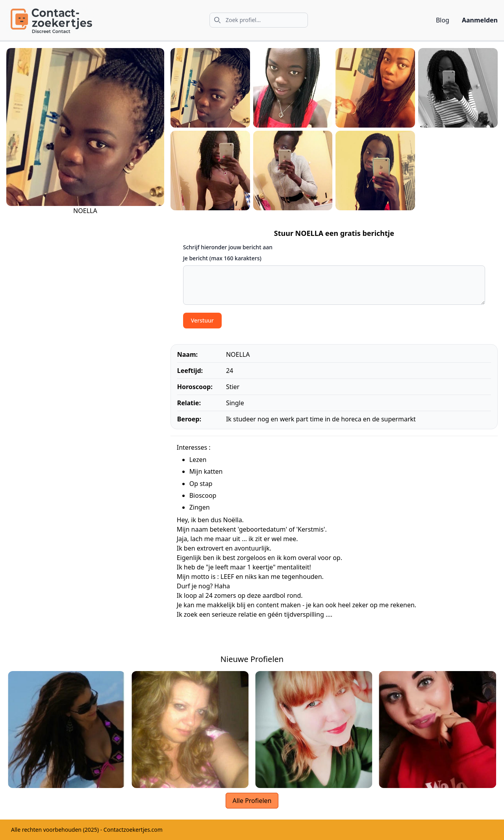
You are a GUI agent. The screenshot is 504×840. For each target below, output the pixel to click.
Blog (443, 20)
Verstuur (202, 320)
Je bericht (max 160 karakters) (222, 258)
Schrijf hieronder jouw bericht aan (228, 247)
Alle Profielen (252, 801)
